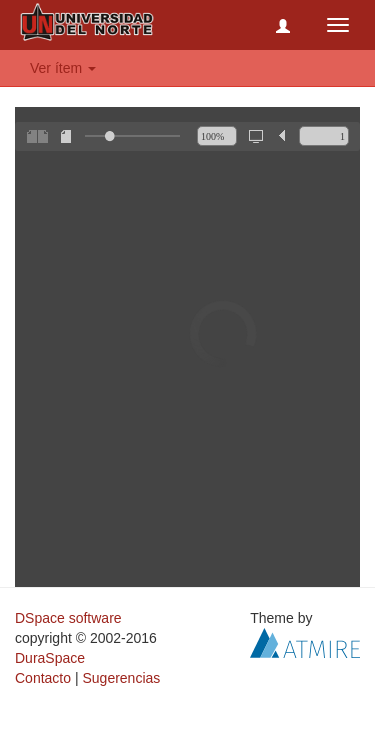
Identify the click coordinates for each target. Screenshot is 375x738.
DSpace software (68, 618)
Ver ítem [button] (63, 68)
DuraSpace (50, 658)
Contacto (43, 678)
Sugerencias (121, 678)
